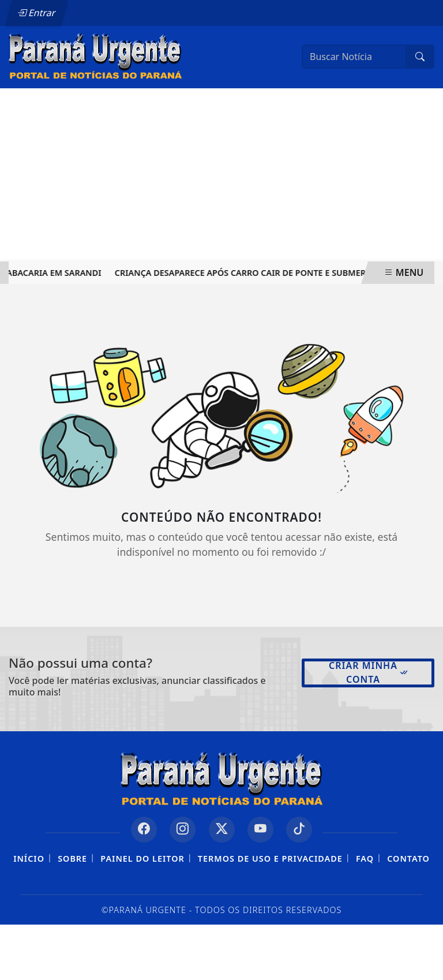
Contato (408, 859)
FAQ (365, 859)
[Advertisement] (221, 175)
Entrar (36, 13)
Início (29, 859)
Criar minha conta (369, 672)
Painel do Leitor (142, 859)
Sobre (72, 859)
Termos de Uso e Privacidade (270, 859)
